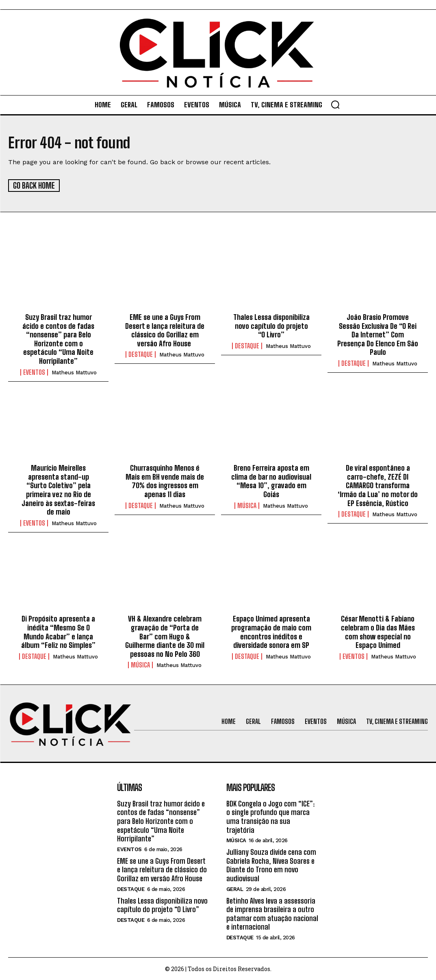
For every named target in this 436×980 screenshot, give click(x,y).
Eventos (34, 372)
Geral (235, 888)
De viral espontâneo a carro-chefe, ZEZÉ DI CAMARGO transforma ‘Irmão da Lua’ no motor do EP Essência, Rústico (378, 485)
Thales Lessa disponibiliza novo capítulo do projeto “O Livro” (271, 325)
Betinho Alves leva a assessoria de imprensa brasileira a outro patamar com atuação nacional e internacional (272, 913)
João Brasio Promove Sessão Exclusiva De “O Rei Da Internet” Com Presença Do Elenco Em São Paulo (378, 334)
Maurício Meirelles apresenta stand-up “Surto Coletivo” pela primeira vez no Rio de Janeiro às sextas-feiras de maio (58, 489)
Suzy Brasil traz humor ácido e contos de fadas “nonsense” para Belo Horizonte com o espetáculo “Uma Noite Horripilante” (58, 339)
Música (247, 505)
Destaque (141, 354)
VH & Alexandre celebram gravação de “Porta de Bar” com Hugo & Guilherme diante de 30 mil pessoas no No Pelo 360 (165, 636)
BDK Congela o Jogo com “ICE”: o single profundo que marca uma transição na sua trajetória (271, 816)
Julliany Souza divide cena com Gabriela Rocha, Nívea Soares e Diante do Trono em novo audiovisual (271, 865)
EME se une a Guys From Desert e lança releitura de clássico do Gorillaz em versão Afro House (165, 330)
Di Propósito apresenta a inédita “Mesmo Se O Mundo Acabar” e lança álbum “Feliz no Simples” (58, 631)
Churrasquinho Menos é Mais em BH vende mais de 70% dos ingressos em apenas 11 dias (165, 481)
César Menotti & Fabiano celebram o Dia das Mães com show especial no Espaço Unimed (378, 631)
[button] (335, 104)
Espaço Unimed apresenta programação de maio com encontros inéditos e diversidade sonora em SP (271, 631)
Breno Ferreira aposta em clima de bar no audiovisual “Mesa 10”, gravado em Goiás (271, 481)
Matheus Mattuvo (74, 372)
